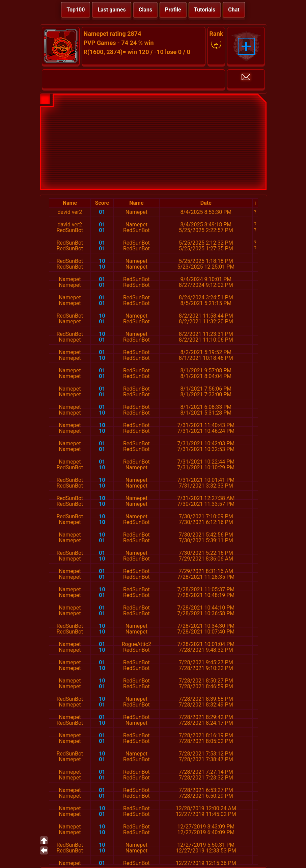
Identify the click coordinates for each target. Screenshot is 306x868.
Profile (173, 10)
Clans (145, 10)
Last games (112, 10)
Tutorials (205, 10)
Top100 (76, 10)
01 (102, 212)
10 (102, 261)
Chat (234, 10)
